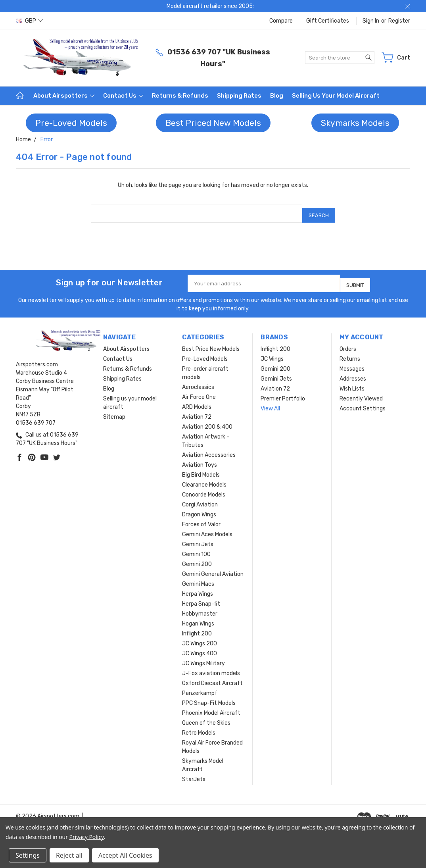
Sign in (371, 21)
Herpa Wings (198, 587)
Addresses (353, 372)
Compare (281, 21)
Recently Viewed (361, 392)
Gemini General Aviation (213, 567)
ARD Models (197, 400)
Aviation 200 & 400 (207, 420)
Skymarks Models (355, 123)
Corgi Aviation (200, 498)
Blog (277, 96)
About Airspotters (64, 96)
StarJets (194, 773)
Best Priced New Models (213, 123)
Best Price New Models (211, 342)
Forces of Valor (201, 518)
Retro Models (199, 726)
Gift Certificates (328, 21)
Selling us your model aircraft (336, 96)
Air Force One (199, 390)
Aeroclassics (198, 380)
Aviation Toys (200, 458)
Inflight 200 (197, 627)
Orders (348, 342)
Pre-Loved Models (71, 123)
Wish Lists (352, 382)
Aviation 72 (197, 410)
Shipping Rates (239, 96)
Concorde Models (204, 488)
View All (270, 402)
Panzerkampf (200, 686)
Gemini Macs (198, 577)
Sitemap (114, 410)
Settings (28, 855)
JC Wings (272, 352)
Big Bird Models (201, 468)
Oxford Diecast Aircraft (212, 677)
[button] (71, 123)
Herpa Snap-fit (201, 597)
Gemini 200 (197, 557)
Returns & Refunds (180, 96)
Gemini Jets (198, 538)
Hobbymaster (200, 607)
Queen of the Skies (206, 716)
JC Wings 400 (200, 647)
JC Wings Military (203, 657)
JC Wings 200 (200, 637)
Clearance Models (204, 478)
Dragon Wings (199, 508)
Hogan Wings (198, 617)
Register (399, 21)
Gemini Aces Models (207, 528)
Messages (352, 362)
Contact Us (123, 96)
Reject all (69, 855)
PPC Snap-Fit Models (209, 696)
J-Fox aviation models (211, 667)
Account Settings (363, 402)
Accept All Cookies (125, 855)
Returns (350, 352)
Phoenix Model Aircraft (211, 706)
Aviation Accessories (209, 448)
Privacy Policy (87, 837)
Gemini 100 (196, 548)
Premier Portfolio (283, 392)
